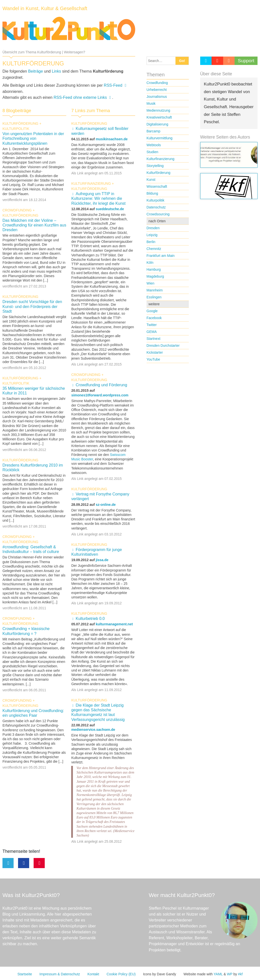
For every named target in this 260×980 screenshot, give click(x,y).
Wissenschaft (157, 186)
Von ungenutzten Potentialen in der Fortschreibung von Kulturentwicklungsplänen (33, 138)
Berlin (151, 242)
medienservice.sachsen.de (93, 730)
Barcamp (153, 131)
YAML (218, 974)
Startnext (153, 339)
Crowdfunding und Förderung (101, 385)
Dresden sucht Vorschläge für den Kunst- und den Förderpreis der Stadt (32, 306)
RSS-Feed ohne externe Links (80, 97)
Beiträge (36, 71)
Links (57, 71)
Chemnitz (154, 249)
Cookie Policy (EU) (121, 974)
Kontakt (93, 974)
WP (230, 974)
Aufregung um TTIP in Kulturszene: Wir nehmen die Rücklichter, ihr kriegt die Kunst (98, 199)
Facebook (154, 318)
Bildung (152, 193)
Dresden (153, 228)
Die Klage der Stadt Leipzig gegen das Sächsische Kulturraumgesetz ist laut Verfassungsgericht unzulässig (98, 712)
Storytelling (155, 166)
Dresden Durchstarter (163, 346)
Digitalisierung (157, 124)
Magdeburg (155, 276)
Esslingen (154, 297)
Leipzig (152, 235)
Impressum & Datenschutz (60, 974)
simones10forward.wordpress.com (100, 395)
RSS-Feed (113, 85)
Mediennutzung (158, 110)
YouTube (153, 359)
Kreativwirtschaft (159, 117)
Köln (150, 263)
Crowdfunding (17, 210)
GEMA (152, 332)
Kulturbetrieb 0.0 (90, 619)
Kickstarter (155, 352)
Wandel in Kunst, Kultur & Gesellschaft (45, 8)
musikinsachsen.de (112, 139)
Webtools (154, 145)
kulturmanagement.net (114, 624)
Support (246, 61)
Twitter (152, 325)
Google (152, 311)
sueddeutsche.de (110, 209)
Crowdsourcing (158, 214)
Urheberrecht (157, 90)
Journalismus (157, 97)
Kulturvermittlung (160, 138)
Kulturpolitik (16, 129)
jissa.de (102, 560)
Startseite (25, 974)
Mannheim (155, 290)
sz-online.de (106, 505)
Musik (151, 103)
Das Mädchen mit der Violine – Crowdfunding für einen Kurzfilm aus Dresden (34, 225)
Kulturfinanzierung (91, 184)
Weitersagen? (75, 52)
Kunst (151, 180)
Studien (152, 152)
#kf (240, 974)
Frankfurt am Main (161, 256)
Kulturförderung (20, 123)
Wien (151, 283)
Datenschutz (156, 207)
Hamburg (154, 269)
